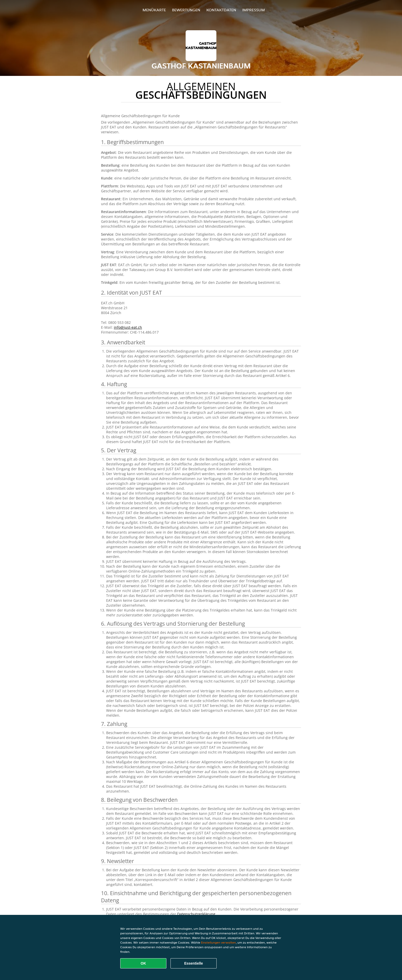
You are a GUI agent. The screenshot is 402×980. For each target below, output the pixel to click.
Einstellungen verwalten (218, 942)
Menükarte (154, 10)
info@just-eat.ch (128, 327)
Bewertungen (186, 10)
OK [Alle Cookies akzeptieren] (143, 963)
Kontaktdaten (221, 10)
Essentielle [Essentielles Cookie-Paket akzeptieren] (193, 963)
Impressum (254, 10)
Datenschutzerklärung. (197, 914)
